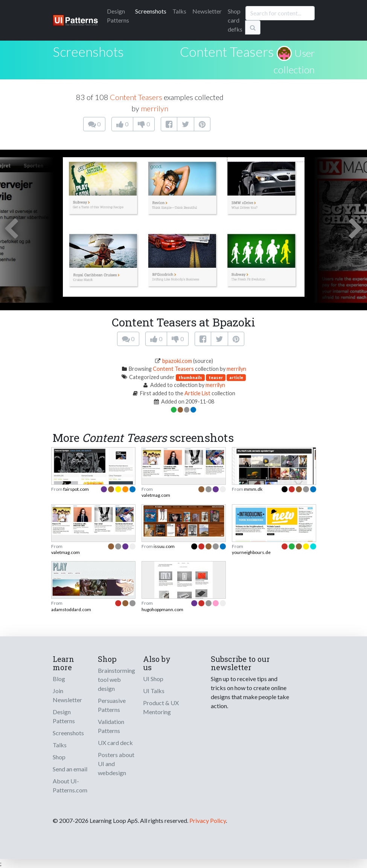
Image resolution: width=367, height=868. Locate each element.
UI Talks (154, 691)
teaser (216, 377)
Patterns (118, 16)
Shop (59, 757)
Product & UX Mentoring (161, 707)
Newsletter (207, 11)
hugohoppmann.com (162, 609)
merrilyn (155, 108)
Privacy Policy (208, 820)
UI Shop (153, 679)
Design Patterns (64, 716)
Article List (197, 393)
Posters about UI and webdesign (116, 764)
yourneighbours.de (251, 552)
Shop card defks (235, 20)
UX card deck (115, 743)
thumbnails (190, 377)
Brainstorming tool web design (116, 679)
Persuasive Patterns (112, 705)
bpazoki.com (177, 361)
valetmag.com (156, 495)
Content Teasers (227, 52)
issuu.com (164, 546)
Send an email (70, 769)
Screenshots (151, 11)
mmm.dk (253, 489)
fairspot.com (76, 489)
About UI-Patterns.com (70, 785)
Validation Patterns (111, 726)
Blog (59, 679)
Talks (179, 11)
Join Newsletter (67, 695)
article (236, 377)
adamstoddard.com (71, 609)
